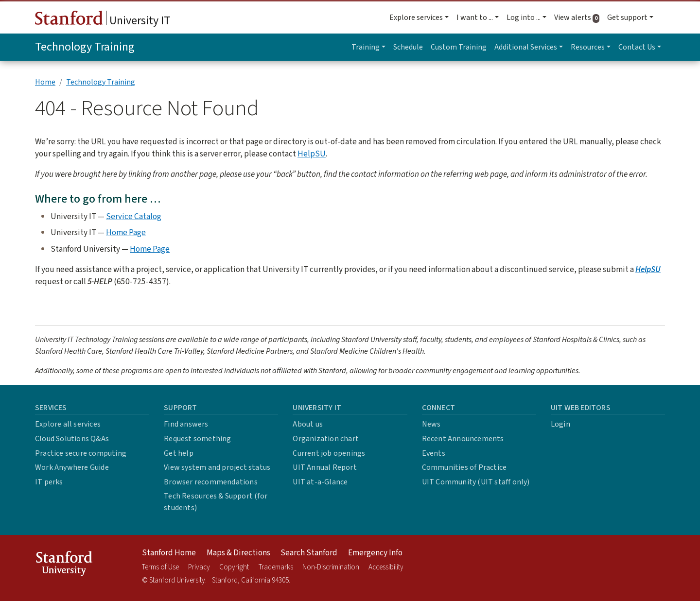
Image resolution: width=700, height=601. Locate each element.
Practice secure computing (81, 453)
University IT (103, 20)
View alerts (579, 17)
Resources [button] (588, 47)
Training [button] (366, 47)
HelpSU (312, 154)
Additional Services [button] (526, 47)
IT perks (49, 482)
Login (560, 424)
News (431, 424)
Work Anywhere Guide (72, 467)
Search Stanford (309, 553)
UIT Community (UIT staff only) (476, 482)
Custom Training (459, 47)
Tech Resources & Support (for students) (216, 502)
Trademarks (276, 567)
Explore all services (68, 424)
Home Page (126, 232)
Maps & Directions (238, 553)
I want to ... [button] (475, 17)
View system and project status (217, 467)
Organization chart (326, 439)
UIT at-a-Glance (320, 482)
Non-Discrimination (331, 567)
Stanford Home (169, 553)
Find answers (186, 424)
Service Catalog (134, 216)
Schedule (408, 47)
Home (45, 82)
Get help (179, 453)
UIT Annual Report (324, 467)
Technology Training (85, 47)
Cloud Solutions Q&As (72, 439)
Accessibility (386, 567)
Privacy (199, 567)
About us (308, 424)
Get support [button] (627, 17)
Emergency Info (375, 553)
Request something (197, 439)
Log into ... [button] (524, 17)
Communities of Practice (464, 467)
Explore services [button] (416, 17)
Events (434, 453)
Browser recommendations (211, 482)
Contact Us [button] (637, 47)
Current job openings (329, 453)
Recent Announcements (463, 439)
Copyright (234, 567)
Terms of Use (160, 567)
